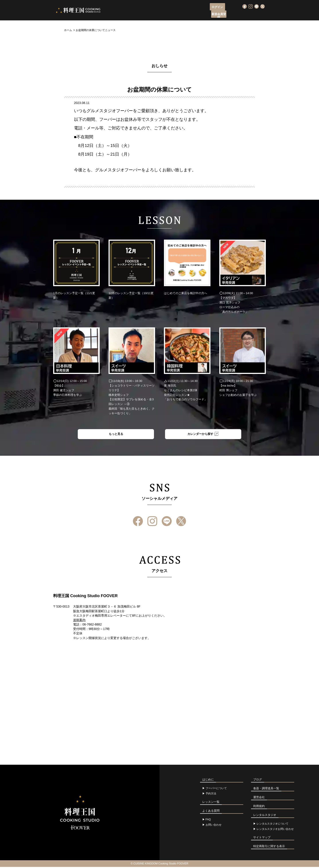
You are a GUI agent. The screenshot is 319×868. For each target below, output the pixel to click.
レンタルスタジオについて (272, 825)
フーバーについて (129, 14)
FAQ (208, 821)
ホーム (68, 30)
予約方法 (211, 795)
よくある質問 (225, 14)
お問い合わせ (214, 826)
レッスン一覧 (182, 14)
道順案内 (79, 621)
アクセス (203, 14)
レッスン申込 (157, 14)
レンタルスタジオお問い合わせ (275, 830)
